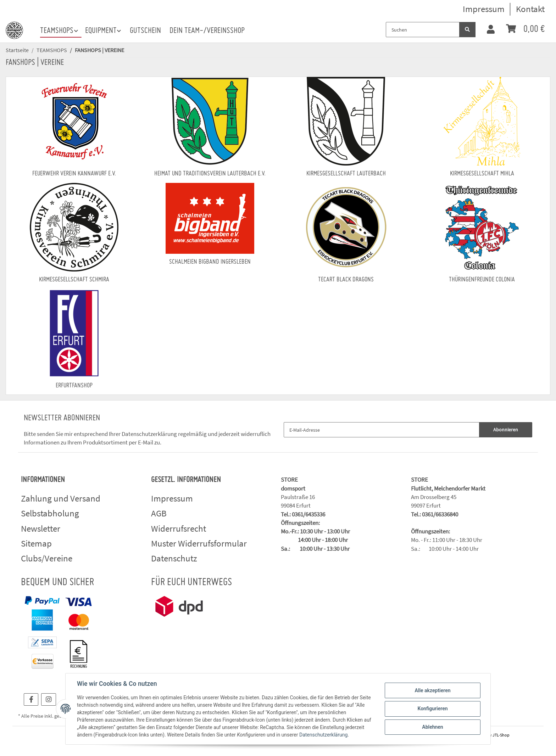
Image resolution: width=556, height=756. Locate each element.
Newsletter (41, 528)
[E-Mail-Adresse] (382, 430)
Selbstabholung (50, 513)
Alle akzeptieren (432, 690)
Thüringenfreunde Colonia (482, 280)
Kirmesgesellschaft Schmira (74, 280)
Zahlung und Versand (61, 498)
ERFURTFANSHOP (74, 386)
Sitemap (36, 543)
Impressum (484, 9)
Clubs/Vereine (47, 558)
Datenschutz (174, 558)
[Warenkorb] (525, 30)
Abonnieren (506, 430)
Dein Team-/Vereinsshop (207, 31)
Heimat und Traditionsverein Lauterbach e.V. (210, 174)
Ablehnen (432, 727)
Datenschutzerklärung (149, 434)
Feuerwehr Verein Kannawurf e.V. (74, 174)
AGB (159, 513)
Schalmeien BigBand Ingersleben (210, 262)
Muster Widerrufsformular (199, 543)
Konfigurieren (432, 709)
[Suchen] (423, 30)
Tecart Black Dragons (346, 280)
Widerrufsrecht (179, 528)
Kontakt (530, 9)
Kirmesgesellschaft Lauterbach (346, 174)
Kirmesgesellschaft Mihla (482, 174)
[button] (491, 30)
